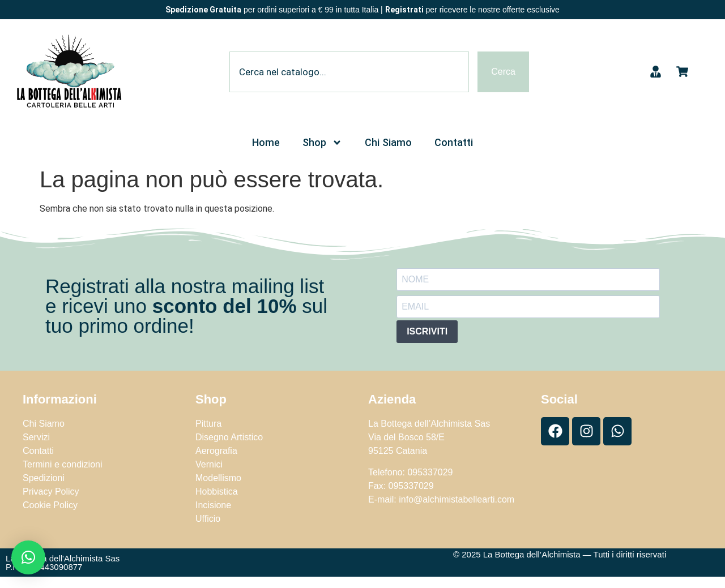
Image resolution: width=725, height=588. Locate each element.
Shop (322, 143)
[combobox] (349, 72)
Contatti (454, 142)
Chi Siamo (388, 142)
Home (266, 142)
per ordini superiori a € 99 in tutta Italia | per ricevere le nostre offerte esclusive (362, 10)
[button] (28, 557)
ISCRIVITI (427, 331)
